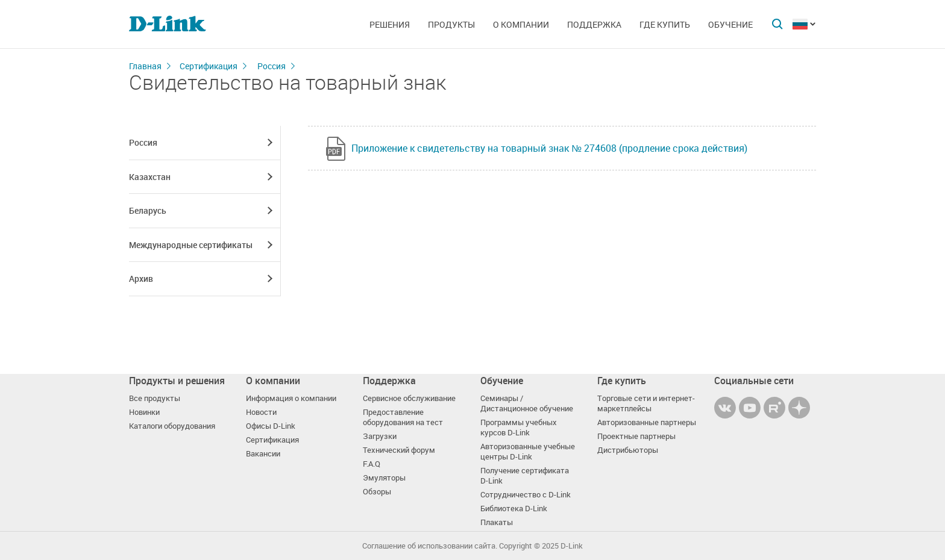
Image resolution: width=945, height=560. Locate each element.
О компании (521, 24)
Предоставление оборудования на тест (403, 417)
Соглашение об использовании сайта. (430, 546)
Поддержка (594, 24)
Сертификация (209, 66)
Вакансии (263, 454)
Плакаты (497, 522)
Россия (272, 66)
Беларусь (148, 210)
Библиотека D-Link (514, 509)
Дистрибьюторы (628, 450)
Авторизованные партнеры (647, 422)
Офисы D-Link (271, 426)
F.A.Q (372, 464)
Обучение (730, 24)
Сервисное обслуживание (409, 398)
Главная (145, 66)
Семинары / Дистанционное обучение (527, 403)
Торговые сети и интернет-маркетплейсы (646, 403)
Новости (261, 412)
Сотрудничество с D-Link (526, 495)
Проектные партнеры (636, 436)
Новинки (144, 412)
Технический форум (399, 450)
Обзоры (377, 492)
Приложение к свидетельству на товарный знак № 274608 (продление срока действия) (549, 148)
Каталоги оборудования (172, 426)
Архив (141, 278)
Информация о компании (291, 398)
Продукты (451, 24)
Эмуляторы (384, 478)
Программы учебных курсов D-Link (519, 428)
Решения (390, 24)
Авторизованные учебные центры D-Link (528, 452)
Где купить (665, 24)
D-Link (572, 546)
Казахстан (150, 177)
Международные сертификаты (191, 245)
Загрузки (380, 436)
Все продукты (155, 398)
